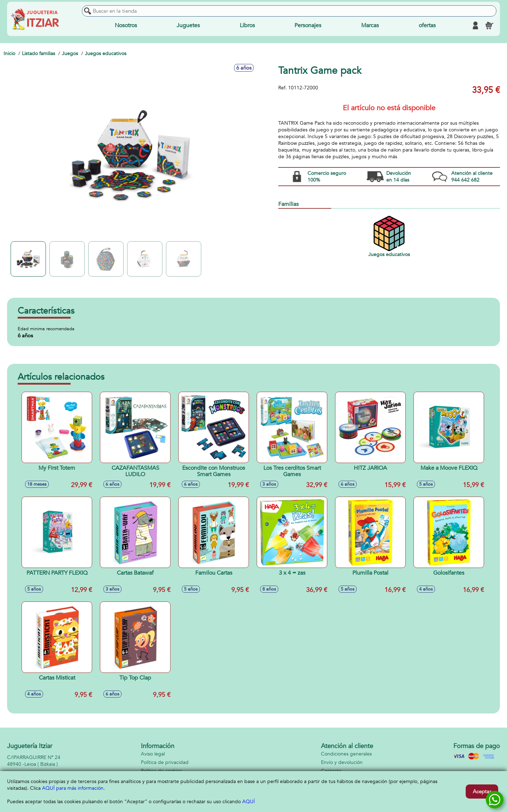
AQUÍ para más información (73, 788)
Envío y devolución (342, 762)
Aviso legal (153, 754)
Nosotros (126, 25)
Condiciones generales (346, 754)
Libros (247, 25)
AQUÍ (249, 802)
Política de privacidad (165, 762)
